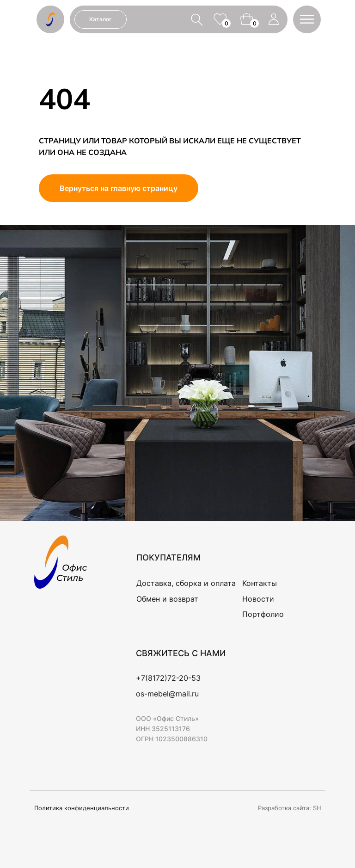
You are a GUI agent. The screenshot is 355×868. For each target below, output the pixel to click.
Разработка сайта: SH (290, 808)
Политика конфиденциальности (82, 808)
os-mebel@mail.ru (167, 694)
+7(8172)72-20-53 (168, 678)
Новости (258, 599)
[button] (307, 19)
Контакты (260, 583)
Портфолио (263, 614)
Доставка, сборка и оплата (186, 583)
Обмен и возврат (167, 599)
